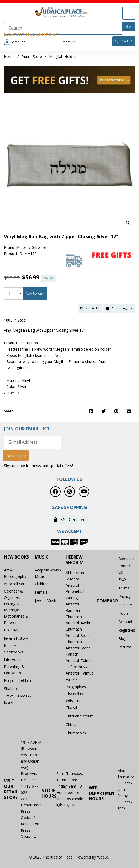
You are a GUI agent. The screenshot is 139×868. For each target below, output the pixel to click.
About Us (126, 559)
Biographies (76, 687)
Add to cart (35, 293)
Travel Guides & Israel (18, 699)
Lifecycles (12, 659)
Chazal (71, 708)
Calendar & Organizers (13, 594)
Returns (125, 647)
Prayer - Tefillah (17, 680)
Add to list (90, 308)
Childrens (43, 584)
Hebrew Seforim (75, 560)
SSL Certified (70, 520)
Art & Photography (15, 573)
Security (125, 605)
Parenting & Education (14, 670)
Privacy (124, 596)
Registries (127, 630)
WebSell (104, 857)
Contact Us (125, 569)
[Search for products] (63, 28)
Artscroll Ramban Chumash (74, 610)
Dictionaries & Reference (16, 619)
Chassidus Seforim (74, 697)
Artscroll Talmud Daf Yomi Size (80, 664)
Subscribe (16, 455)
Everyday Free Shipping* (31, 34)
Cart (124, 41)
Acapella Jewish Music (48, 573)
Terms (124, 588)
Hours (124, 613)
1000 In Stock (16, 320)
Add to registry (119, 308)
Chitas (71, 724)
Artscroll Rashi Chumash (78, 626)
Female (41, 592)
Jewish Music (46, 601)
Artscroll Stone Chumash (78, 639)
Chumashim (76, 733)
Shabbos (11, 689)
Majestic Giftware (31, 247)
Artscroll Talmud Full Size (80, 676)
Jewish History (16, 638)
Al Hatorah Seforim (75, 576)
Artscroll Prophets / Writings (75, 592)
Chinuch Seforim (80, 716)
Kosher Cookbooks (14, 649)
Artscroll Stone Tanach (78, 651)
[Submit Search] (128, 26)
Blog (122, 639)
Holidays (11, 630)
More (69, 42)
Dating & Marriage (12, 607)
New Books (16, 557)
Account (15, 42)
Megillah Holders (63, 57)
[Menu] (129, 13)
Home (9, 57)
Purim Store (32, 57)
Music (42, 557)
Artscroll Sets (15, 584)
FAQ (122, 580)
